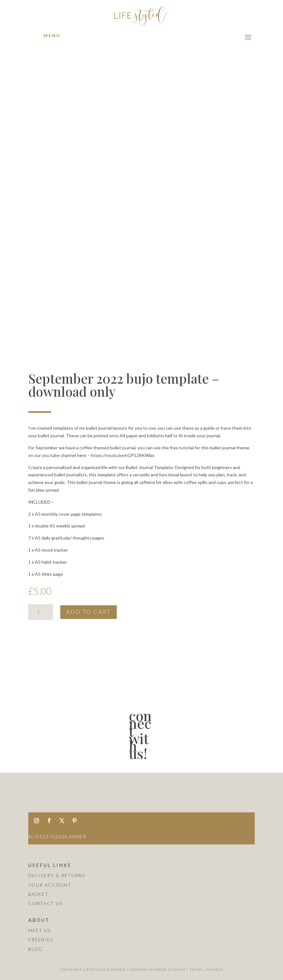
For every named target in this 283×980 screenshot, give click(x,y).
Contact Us (45, 903)
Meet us (39, 930)
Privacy (215, 970)
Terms (196, 970)
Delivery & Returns (57, 875)
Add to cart (89, 612)
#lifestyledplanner (57, 837)
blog (36, 949)
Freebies (41, 940)
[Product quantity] (40, 612)
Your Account (50, 885)
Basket (38, 894)
